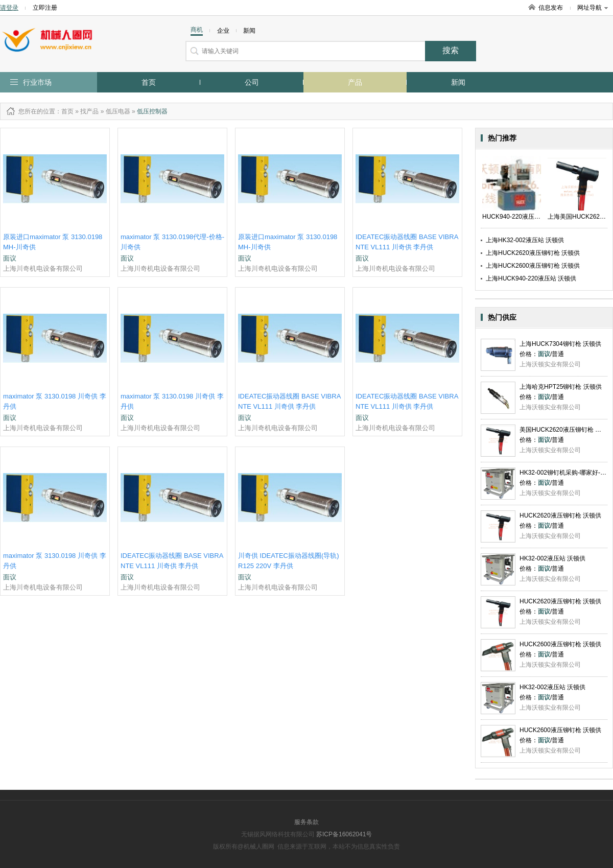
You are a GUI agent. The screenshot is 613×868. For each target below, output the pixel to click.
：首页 (64, 111)
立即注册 (45, 8)
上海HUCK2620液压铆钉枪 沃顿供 (533, 253)
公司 (252, 82)
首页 (149, 82)
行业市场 (37, 82)
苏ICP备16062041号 (344, 834)
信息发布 (551, 8)
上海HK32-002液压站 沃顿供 (525, 240)
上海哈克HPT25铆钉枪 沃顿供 (561, 387)
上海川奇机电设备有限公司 (43, 268)
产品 (355, 82)
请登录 (9, 8)
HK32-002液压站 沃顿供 (552, 558)
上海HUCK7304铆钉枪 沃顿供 (560, 344)
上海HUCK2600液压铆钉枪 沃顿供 (533, 266)
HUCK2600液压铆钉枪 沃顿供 (560, 644)
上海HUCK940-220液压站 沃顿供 (531, 278)
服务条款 (306, 822)
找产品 (89, 111)
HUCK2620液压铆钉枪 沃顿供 (560, 515)
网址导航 (593, 8)
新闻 (458, 82)
